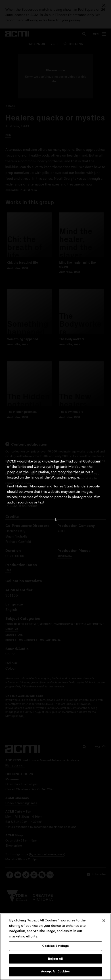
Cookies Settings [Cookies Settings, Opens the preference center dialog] (55, 946)
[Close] (104, 921)
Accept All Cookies (55, 972)
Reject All (55, 959)
